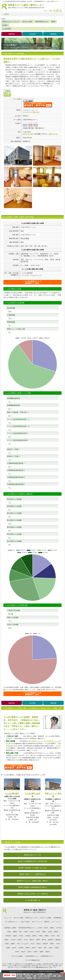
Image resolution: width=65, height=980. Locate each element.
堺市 (45, 948)
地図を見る (53, 134)
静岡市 (28, 948)
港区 (58, 936)
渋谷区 (38, 932)
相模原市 (51, 940)
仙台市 (14, 948)
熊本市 (48, 952)
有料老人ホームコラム (32, 918)
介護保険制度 (57, 918)
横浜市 (32, 940)
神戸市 (17, 952)
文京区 (53, 936)
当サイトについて (37, 922)
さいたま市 (25, 944)
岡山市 (23, 952)
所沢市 (39, 944)
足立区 (40, 928)
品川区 (32, 932)
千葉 (18, 944)
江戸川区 (59, 928)
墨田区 (56, 932)
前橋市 (52, 944)
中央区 (21, 936)
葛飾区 (15, 932)
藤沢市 (44, 940)
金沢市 (29, 952)
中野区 (41, 936)
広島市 (35, 952)
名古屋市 (21, 948)
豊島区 (34, 936)
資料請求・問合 (10, 975)
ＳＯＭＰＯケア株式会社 (31, 112)
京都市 (57, 948)
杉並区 (50, 932)
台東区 (15, 936)
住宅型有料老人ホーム (52, 741)
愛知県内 (11, 746)
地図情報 (53, 34)
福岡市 (42, 952)
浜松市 (34, 948)
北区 (20, 932)
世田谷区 (8, 936)
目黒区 (6, 940)
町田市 (20, 940)
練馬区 (47, 936)
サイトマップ (56, 922)
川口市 (32, 944)
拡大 (60, 11)
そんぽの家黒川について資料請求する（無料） (33, 282)
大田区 (9, 932)
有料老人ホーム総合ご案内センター (26, 6)
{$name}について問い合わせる (38, 105)
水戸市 (58, 944)
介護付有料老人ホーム (35, 741)
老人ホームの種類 (46, 918)
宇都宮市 (45, 944)
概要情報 (12, 34)
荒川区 (46, 928)
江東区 (26, 932)
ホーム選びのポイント (12, 922)
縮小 (54, 11)
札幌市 (8, 948)
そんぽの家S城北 (12, 794)
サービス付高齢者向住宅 (32, 960)
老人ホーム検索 (18, 918)
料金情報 (32, 34)
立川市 (26, 940)
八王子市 (13, 940)
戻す (57, 11)
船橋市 (13, 944)
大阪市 (40, 948)
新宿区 (44, 932)
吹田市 (51, 948)
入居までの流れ (25, 922)
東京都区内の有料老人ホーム (27, 928)
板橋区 (52, 928)
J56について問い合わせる (19, 767)
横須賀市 (58, 940)
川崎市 (38, 940)
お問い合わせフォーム (41, 967)
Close (63, 973)
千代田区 (28, 936)
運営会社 (47, 922)
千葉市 (7, 944)
